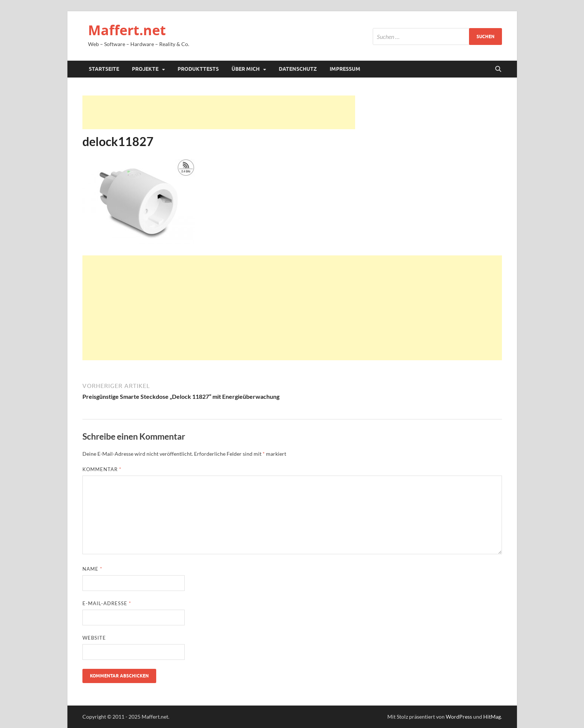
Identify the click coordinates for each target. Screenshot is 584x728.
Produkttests (198, 69)
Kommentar (102, 469)
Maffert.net (127, 30)
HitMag (492, 717)
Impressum (345, 69)
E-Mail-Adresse (107, 603)
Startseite (104, 69)
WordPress (459, 717)
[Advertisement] (219, 112)
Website (94, 638)
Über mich (246, 69)
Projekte (145, 69)
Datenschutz (298, 69)
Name (92, 569)
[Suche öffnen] (498, 69)
